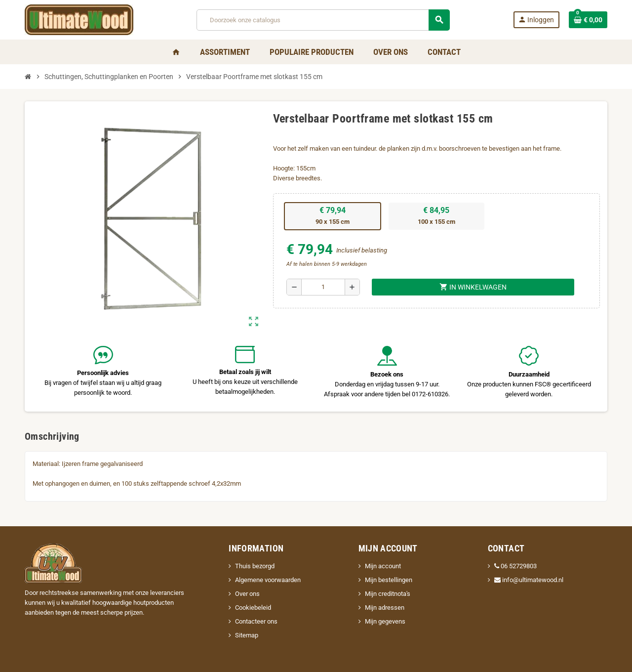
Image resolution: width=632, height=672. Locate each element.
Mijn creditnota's (388, 594)
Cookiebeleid (253, 608)
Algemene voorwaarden (268, 580)
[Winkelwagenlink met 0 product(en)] (588, 20)
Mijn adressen (385, 608)
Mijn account (383, 566)
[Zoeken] (323, 20)
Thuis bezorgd (255, 566)
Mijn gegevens (385, 621)
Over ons (247, 594)
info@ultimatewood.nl (529, 580)
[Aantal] (323, 287)
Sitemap (247, 635)
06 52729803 (515, 566)
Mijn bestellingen (389, 580)
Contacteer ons (256, 621)
